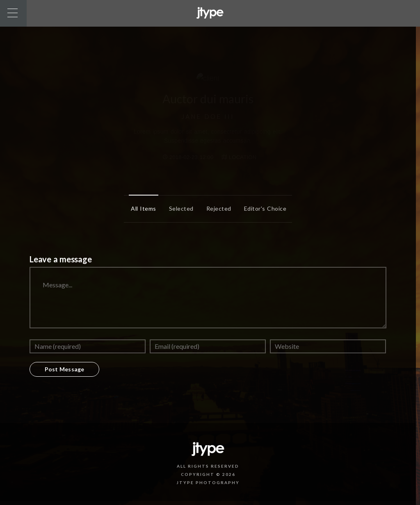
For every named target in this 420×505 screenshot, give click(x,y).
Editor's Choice (263, 208)
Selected (179, 208)
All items (142, 208)
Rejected (217, 208)
